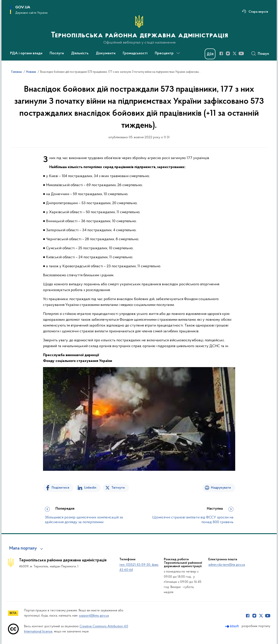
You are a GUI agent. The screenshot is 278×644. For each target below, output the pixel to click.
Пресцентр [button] (164, 53)
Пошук (263, 54)
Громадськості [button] (135, 53)
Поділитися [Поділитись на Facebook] (60, 488)
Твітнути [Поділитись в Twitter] (118, 488)
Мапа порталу (23, 548)
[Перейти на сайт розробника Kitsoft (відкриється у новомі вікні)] (233, 626)
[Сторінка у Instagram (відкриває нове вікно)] (228, 53)
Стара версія (258, 12)
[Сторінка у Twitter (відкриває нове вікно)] (235, 53)
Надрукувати (221, 488)
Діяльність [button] (80, 53)
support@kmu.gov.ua (94, 616)
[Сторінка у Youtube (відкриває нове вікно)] (241, 53)
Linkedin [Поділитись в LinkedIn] (90, 488)
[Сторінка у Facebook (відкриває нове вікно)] (221, 53)
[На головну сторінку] (139, 30)
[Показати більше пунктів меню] (178, 53)
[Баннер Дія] (210, 54)
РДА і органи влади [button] (26, 53)
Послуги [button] (57, 53)
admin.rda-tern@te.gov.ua (227, 565)
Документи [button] (106, 53)
